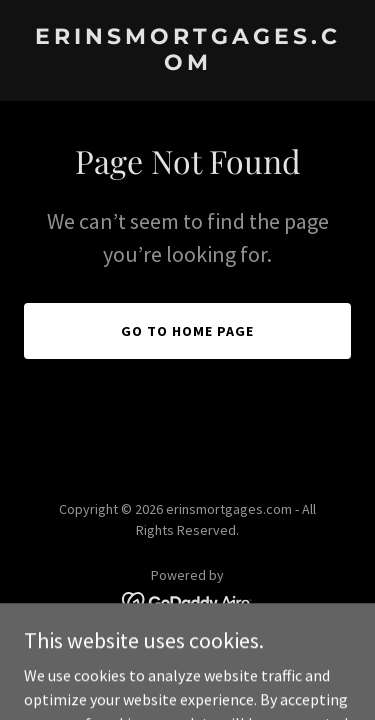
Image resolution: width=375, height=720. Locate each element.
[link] (187, 64)
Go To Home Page (187, 331)
